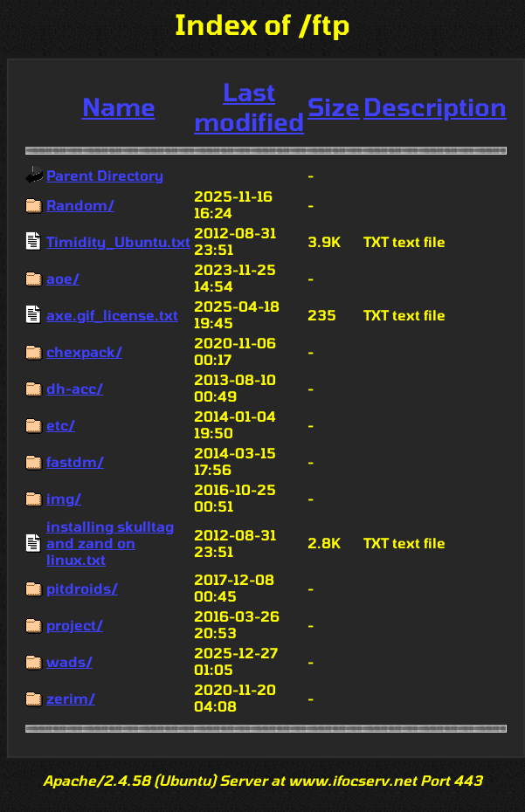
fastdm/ (75, 461)
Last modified (249, 107)
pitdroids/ (82, 588)
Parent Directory (105, 175)
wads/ (69, 661)
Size (334, 107)
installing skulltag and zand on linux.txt (110, 543)
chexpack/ (84, 351)
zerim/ (71, 698)
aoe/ (63, 278)
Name (119, 107)
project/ (75, 625)
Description (435, 107)
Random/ (80, 205)
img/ (64, 498)
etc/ (61, 425)
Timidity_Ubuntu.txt (118, 241)
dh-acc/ (75, 388)
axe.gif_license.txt (112, 315)
